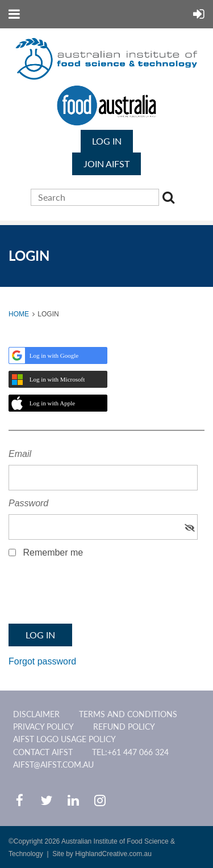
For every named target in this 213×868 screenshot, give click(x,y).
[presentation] (95, 595)
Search (170, 199)
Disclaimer (36, 714)
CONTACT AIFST (43, 752)
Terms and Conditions (128, 714)
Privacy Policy (43, 727)
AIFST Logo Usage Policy (64, 739)
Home (19, 314)
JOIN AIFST (106, 164)
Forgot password (42, 661)
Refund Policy (124, 727)
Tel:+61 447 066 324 (130, 752)
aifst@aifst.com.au (53, 765)
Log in (107, 141)
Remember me (53, 552)
